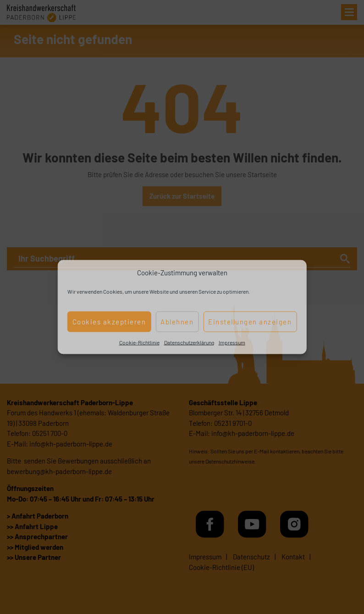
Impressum (232, 342)
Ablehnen (177, 322)
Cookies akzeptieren (109, 322)
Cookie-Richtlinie (139, 342)
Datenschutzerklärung (189, 342)
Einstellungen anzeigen (250, 322)
